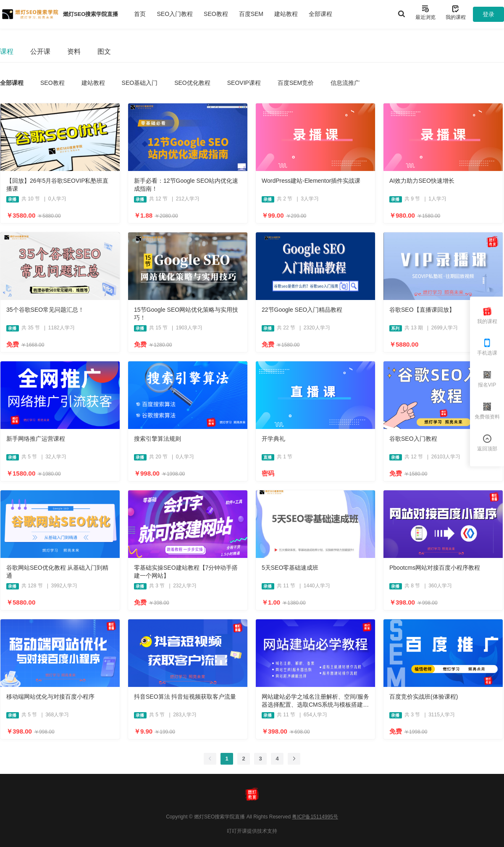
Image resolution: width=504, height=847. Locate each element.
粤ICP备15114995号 (315, 817)
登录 (488, 14)
